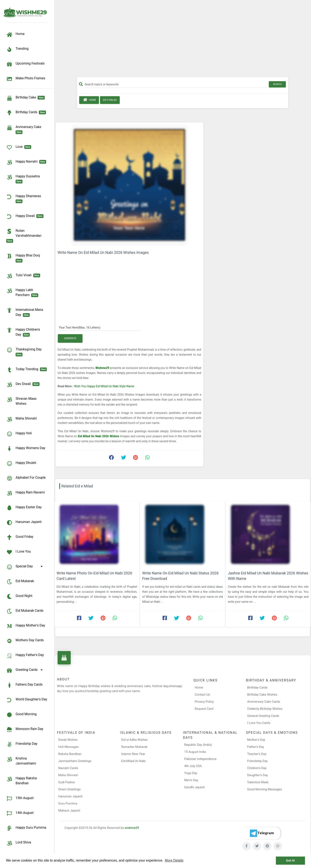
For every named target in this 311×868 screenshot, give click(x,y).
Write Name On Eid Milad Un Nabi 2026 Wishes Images (103, 252)
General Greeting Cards (263, 716)
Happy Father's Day (25, 656)
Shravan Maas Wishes (21, 401)
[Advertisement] (183, 40)
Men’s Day (191, 780)
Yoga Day (191, 773)
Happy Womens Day (26, 449)
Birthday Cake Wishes (262, 695)
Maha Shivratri (22, 419)
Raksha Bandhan (70, 754)
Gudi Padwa (67, 782)
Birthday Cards (257, 687)
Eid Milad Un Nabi (133, 761)
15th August (20, 799)
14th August (20, 813)
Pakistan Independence (200, 759)
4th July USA (193, 766)
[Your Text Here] (100, 327)
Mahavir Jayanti (69, 811)
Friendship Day (22, 744)
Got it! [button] (290, 861)
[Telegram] (262, 833)
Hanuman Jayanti (24, 523)
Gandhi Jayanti (194, 787)
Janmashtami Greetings (75, 761)
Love (19, 147)
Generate (70, 338)
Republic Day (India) (198, 745)
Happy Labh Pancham (22, 292)
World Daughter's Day (27, 700)
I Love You (19, 552)
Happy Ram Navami (25, 493)
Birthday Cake (25, 98)
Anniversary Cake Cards (264, 702)
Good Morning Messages (265, 789)
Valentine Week (258, 782)
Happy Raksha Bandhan (22, 780)
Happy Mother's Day (26, 626)
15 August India (195, 752)
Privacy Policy (204, 702)
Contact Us (202, 695)
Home (89, 100)
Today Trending (27, 370)
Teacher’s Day (257, 754)
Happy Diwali (25, 217)
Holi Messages (68, 747)
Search (277, 84)
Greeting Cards (25, 670)
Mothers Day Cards (25, 641)
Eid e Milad (110, 100)
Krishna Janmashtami (21, 761)
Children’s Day (257, 768)
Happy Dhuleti (21, 463)
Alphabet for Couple (26, 478)
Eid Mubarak (20, 582)
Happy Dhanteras (24, 198)
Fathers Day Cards (24, 685)
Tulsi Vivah (23, 276)
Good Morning (21, 715)
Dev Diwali (23, 385)
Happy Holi (19, 434)
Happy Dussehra (24, 179)
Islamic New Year (133, 754)
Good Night (19, 597)
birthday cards (26, 113)
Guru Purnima (68, 803)
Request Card (204, 709)
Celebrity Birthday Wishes (265, 709)
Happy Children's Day (23, 332)
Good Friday (20, 537)
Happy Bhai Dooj (24, 258)
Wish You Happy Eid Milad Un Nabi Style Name (104, 386)
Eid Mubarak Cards (25, 611)
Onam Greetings (69, 789)
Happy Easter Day (24, 508)
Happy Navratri (26, 162)
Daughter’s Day (258, 775)
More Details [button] (174, 860)
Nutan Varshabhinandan (25, 235)
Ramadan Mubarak (134, 747)
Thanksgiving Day (25, 352)
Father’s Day (256, 747)
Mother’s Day (256, 740)
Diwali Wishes (68, 740)
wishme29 (132, 828)
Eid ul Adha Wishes (134, 740)
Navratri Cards (68, 768)
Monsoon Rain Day (25, 730)
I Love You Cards (259, 723)
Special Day (25, 567)
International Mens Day (25, 312)
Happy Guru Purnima (26, 828)
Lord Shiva (19, 843)
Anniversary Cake (25, 129)
